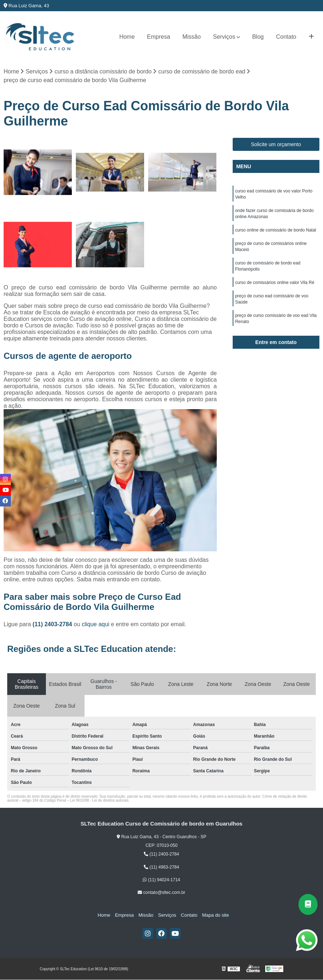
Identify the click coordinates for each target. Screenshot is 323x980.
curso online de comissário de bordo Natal (276, 232)
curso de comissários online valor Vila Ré (275, 286)
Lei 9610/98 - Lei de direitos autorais (99, 801)
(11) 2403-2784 (53, 625)
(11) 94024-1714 (161, 880)
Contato (286, 37)
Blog (258, 37)
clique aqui (96, 625)
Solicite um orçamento (276, 145)
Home (127, 37)
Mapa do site (212, 915)
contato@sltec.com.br (161, 893)
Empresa (159, 37)
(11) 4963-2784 (161, 867)
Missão (192, 37)
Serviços (224, 37)
